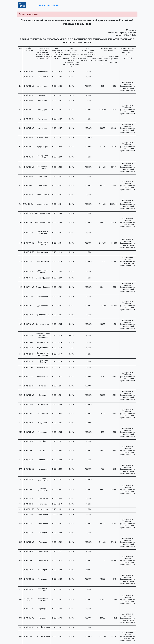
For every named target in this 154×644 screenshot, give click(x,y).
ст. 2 (53, 52)
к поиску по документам (48, 5)
